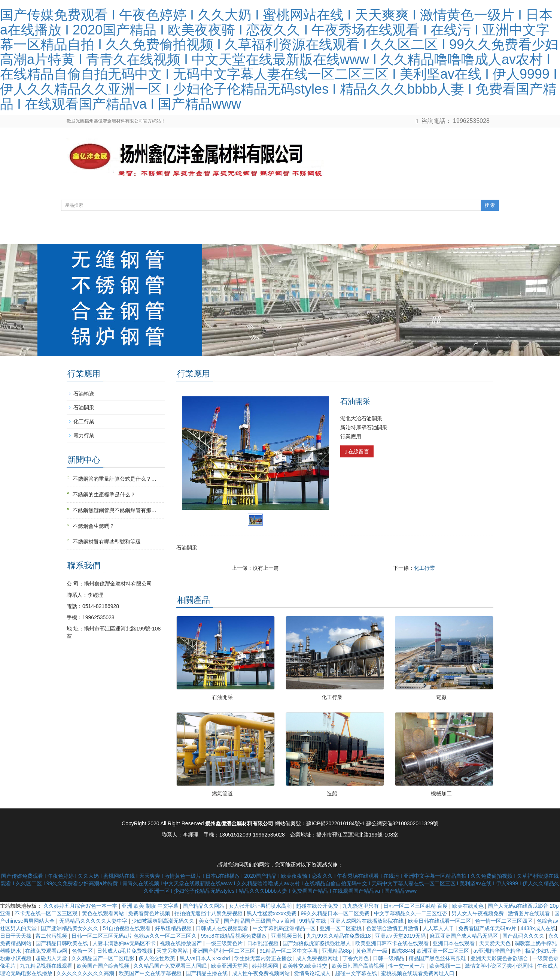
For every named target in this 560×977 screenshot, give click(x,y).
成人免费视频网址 (318, 958)
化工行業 (424, 568)
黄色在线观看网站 (104, 913)
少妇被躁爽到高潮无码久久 (164, 921)
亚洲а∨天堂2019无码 (401, 936)
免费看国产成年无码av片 (488, 928)
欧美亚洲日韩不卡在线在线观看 (393, 943)
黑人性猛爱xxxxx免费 (272, 913)
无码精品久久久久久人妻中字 (94, 921)
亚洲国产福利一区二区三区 (225, 951)
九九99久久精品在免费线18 (339, 936)
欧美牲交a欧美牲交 (306, 966)
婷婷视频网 (266, 966)
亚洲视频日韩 (287, 936)
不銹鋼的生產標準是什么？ (104, 494)
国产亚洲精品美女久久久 (70, 928)
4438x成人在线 (538, 928)
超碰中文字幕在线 (357, 973)
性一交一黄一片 (407, 966)
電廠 (441, 697)
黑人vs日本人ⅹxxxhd (206, 958)
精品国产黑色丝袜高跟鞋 (438, 958)
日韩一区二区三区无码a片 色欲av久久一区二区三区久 (135, 936)
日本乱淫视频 (264, 943)
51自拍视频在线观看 (127, 928)
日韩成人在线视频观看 (223, 928)
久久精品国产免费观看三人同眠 (171, 966)
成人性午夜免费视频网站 (262, 973)
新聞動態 (229, 232)
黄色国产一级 (372, 951)
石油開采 (222, 697)
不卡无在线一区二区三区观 (47, 913)
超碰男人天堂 (52, 958)
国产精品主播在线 (207, 973)
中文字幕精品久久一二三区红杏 (411, 913)
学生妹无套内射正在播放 (264, 958)
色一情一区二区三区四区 (505, 921)
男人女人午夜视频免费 (478, 913)
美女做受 (210, 921)
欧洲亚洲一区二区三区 (444, 951)
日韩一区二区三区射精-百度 (416, 906)
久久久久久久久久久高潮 (86, 973)
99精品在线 (313, 921)
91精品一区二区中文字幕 (289, 951)
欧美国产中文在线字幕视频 (151, 973)
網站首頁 (90, 232)
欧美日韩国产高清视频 (359, 966)
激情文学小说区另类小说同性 (500, 966)
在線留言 (357, 452)
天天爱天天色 (496, 943)
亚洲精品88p (337, 951)
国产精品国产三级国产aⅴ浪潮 (260, 921)
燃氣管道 (222, 793)
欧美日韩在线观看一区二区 (440, 921)
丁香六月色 (356, 958)
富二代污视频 (52, 936)
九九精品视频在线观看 (47, 966)
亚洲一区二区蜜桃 (341, 928)
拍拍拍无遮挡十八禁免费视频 (209, 913)
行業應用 (322, 232)
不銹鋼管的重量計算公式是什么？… (115, 479)
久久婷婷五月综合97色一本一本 (81, 906)
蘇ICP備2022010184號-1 (335, 823)
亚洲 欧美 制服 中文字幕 (151, 906)
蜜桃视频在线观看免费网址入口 (419, 973)
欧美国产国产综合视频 (104, 966)
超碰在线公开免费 (318, 906)
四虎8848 (403, 951)
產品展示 (183, 232)
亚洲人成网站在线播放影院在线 (368, 921)
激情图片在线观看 (530, 913)
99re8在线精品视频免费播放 (235, 936)
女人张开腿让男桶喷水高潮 (261, 906)
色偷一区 (83, 951)
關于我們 (136, 232)
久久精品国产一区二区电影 (104, 958)
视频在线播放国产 (182, 943)
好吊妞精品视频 (174, 928)
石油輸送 (84, 394)
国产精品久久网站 (204, 906)
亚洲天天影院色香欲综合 (500, 958)
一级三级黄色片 (225, 943)
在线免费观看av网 (47, 951)
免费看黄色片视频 (150, 913)
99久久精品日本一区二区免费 (336, 913)
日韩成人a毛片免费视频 (125, 951)
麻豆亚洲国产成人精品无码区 (465, 936)
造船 (332, 793)
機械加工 (441, 793)
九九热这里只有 (361, 906)
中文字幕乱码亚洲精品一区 (285, 928)
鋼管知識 (276, 232)
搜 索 (490, 205)
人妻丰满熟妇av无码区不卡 (125, 943)
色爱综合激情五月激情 (393, 928)
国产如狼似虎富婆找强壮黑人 (317, 943)
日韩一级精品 (389, 958)
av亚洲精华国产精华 (498, 951)
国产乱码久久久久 (524, 936)
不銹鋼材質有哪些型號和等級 (107, 542)
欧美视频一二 (446, 966)
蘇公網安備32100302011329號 (402, 823)
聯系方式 (368, 232)
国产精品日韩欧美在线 (63, 943)
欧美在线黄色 (469, 906)
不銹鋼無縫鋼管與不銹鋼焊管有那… (115, 510)
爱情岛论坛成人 (313, 973)
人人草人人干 (439, 928)
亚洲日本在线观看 (454, 943)
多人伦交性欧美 (158, 958)
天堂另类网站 (173, 951)
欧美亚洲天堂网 (230, 966)
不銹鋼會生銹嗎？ (94, 526)
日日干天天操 (16, 936)
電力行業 (84, 435)
